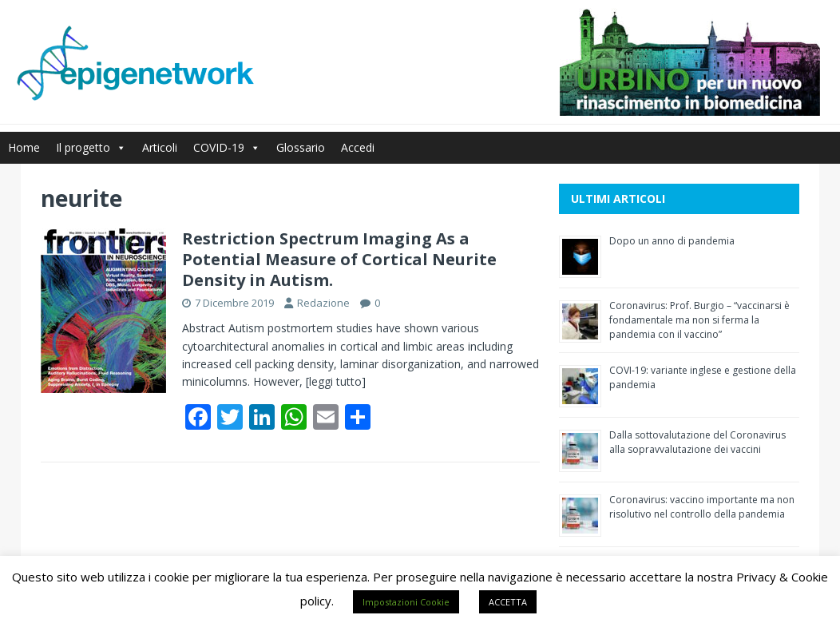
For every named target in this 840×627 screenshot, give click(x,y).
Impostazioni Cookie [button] (406, 602)
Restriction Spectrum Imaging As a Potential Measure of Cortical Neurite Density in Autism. (339, 259)
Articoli (160, 147)
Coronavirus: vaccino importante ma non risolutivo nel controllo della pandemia (702, 507)
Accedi (358, 147)
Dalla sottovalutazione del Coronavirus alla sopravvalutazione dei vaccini (697, 442)
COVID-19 (227, 147)
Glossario (301, 147)
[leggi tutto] (336, 381)
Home (24, 147)
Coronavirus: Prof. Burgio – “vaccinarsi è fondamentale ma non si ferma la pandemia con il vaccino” (699, 320)
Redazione (323, 303)
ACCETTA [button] (508, 602)
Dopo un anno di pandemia (672, 241)
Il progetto (91, 147)
